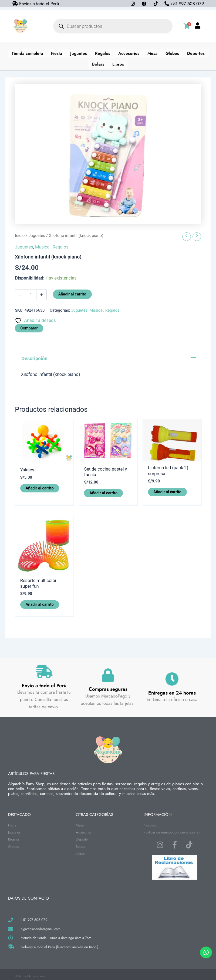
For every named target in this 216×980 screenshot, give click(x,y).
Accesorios (129, 53)
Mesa (153, 53)
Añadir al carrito (72, 291)
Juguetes (78, 53)
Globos (173, 53)
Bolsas (98, 62)
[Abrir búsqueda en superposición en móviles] (113, 26)
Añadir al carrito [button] (40, 485)
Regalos (103, 53)
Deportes (197, 53)
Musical (43, 244)
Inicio (20, 233)
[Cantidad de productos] (31, 292)
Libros (118, 62)
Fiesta (56, 53)
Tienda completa (26, 53)
